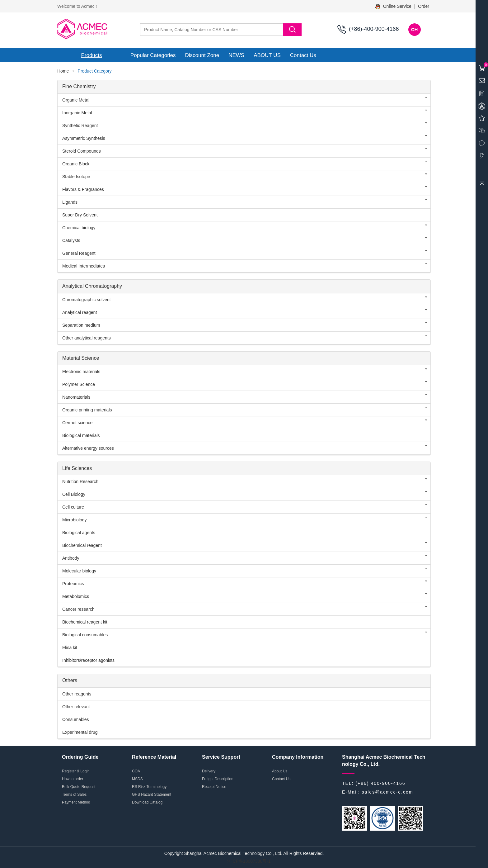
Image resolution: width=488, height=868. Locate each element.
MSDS (137, 779)
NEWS (236, 55)
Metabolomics (76, 596)
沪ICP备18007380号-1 (249, 861)
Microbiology (75, 520)
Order (424, 6)
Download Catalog (147, 802)
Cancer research (78, 609)
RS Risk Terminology (149, 787)
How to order (73, 779)
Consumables (76, 719)
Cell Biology (74, 494)
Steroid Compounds (82, 151)
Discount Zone (202, 55)
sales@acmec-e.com (387, 792)
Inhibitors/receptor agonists (88, 660)
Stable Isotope (76, 177)
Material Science (81, 358)
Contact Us (303, 55)
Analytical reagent (80, 312)
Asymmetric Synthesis (84, 138)
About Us (280, 771)
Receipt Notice (214, 787)
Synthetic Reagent (80, 126)
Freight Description (218, 779)
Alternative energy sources (88, 448)
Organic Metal (76, 100)
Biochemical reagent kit (85, 622)
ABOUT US (267, 55)
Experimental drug (80, 732)
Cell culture (73, 507)
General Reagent (79, 253)
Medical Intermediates (84, 266)
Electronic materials (81, 372)
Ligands (70, 202)
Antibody (71, 558)
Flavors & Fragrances (83, 189)
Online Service (394, 6)
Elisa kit (70, 647)
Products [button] (91, 55)
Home (63, 71)
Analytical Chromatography (92, 286)
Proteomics (73, 584)
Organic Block (76, 164)
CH (415, 29)
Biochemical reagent (82, 545)
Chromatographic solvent (87, 300)
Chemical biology (79, 228)
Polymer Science (79, 384)
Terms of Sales (74, 794)
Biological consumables (85, 635)
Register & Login (76, 771)
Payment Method (76, 802)
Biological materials (81, 435)
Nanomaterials (76, 397)
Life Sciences (77, 468)
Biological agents (79, 533)
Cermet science (77, 423)
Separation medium (81, 325)
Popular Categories (153, 55)
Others (70, 680)
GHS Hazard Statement (152, 794)
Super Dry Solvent (80, 215)
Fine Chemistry (79, 86)
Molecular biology (79, 571)
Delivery (209, 771)
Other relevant (76, 707)
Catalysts (71, 240)
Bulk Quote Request (79, 787)
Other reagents (77, 694)
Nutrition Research (80, 481)
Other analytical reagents (87, 338)
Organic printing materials (87, 410)
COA (136, 771)
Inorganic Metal (77, 113)
